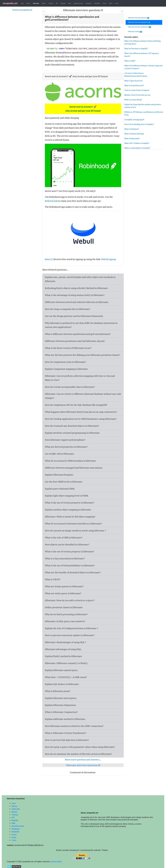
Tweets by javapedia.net (22, 10)
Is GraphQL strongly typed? (134, 120)
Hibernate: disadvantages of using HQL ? (66, 642)
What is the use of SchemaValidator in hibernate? (70, 565)
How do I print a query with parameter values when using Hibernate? (80, 747)
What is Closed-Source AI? (134, 86)
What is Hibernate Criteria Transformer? (66, 733)
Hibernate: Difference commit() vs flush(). (66, 663)
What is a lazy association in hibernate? (65, 558)
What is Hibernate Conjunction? (61, 712)
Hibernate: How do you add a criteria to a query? (70, 600)
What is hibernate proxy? (58, 691)
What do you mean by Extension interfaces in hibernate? (74, 524)
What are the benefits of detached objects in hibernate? (73, 572)
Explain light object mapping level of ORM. (67, 496)
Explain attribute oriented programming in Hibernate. (73, 433)
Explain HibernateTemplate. (59, 475)
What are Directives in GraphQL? (136, 49)
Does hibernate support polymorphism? (65, 440)
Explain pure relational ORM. (60, 489)
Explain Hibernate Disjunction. (61, 705)
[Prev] (44, 11)
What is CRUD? (53, 579)
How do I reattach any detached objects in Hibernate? (72, 426)
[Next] (122, 11)
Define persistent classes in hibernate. (64, 607)
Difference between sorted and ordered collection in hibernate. (77, 302)
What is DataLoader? (132, 139)
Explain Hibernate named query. (62, 670)
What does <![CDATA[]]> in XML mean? (66, 677)
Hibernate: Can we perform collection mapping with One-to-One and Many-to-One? (80, 378)
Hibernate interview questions (139, 18)
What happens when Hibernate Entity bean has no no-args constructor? (81, 412)
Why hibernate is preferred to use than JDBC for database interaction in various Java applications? (81, 325)
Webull (49, 259)
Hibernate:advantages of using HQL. (63, 649)
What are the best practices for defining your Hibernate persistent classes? (82, 355)
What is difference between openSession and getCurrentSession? (78, 334)
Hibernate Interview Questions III (83, 765)
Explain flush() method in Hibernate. (64, 656)
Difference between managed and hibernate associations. (74, 468)
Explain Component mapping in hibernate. (67, 369)
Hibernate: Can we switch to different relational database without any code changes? (83, 396)
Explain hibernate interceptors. (61, 698)
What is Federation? (132, 129)
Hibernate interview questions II (139, 22)
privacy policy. (56, 862)
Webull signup (108, 259)
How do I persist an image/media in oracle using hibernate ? (75, 531)
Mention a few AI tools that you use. (138, 95)
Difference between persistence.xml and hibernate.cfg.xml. (75, 341)
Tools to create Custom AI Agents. (137, 90)
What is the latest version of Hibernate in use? (68, 348)
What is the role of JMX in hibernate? (64, 538)
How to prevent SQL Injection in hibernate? (67, 740)
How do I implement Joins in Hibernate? (65, 362)
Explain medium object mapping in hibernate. (68, 510)
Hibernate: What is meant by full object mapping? (70, 517)
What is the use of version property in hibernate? (70, 503)
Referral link (51, 201)
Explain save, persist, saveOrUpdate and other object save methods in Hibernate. (80, 279)
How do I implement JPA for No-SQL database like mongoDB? (76, 405)
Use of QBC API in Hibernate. (60, 454)
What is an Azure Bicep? (133, 100)
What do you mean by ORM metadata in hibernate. (71, 461)
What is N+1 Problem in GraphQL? (137, 143)
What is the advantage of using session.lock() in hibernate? (75, 295)
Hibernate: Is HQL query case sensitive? (65, 621)
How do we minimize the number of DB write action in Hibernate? (79, 754)
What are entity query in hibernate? (63, 593)
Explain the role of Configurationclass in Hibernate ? (72, 628)
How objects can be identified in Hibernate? (67, 545)
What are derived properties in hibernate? (66, 447)
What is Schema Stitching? (134, 134)
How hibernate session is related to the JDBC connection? (74, 726)
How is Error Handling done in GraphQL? (139, 124)
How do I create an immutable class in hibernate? (70, 387)
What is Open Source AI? (133, 81)
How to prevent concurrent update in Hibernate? (70, 635)
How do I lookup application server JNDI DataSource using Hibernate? (81, 419)
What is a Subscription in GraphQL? (137, 148)
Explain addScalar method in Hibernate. (65, 719)
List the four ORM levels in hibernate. (64, 482)
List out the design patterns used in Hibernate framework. (74, 316)
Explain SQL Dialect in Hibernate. (62, 684)
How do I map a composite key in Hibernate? (68, 309)
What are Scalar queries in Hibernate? (64, 586)
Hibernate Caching (135, 32)
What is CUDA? (130, 61)
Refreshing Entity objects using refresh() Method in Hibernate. (77, 288)
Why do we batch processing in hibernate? (66, 614)
